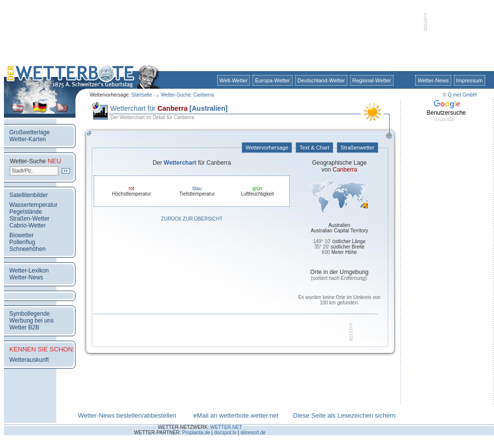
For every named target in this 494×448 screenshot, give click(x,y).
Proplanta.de (196, 433)
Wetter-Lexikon (29, 271)
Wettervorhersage (267, 148)
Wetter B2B (24, 327)
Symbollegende (30, 314)
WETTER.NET (226, 427)
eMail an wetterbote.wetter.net (235, 415)
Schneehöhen (27, 249)
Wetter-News (433, 80)
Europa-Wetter (272, 80)
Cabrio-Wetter (27, 225)
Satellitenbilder (29, 195)
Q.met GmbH (462, 95)
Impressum (469, 80)
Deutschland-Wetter (321, 80)
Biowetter (22, 235)
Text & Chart (314, 148)
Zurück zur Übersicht (192, 219)
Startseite (142, 95)
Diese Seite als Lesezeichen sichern (344, 415)
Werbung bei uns (32, 321)
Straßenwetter (358, 148)
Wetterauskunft (29, 360)
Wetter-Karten (27, 139)
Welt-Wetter (234, 80)
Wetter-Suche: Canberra (187, 95)
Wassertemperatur (33, 205)
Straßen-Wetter (29, 219)
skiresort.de (253, 433)
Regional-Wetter (372, 80)
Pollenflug (22, 242)
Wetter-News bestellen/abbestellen (127, 415)
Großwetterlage (30, 132)
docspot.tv (225, 433)
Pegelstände (26, 212)
